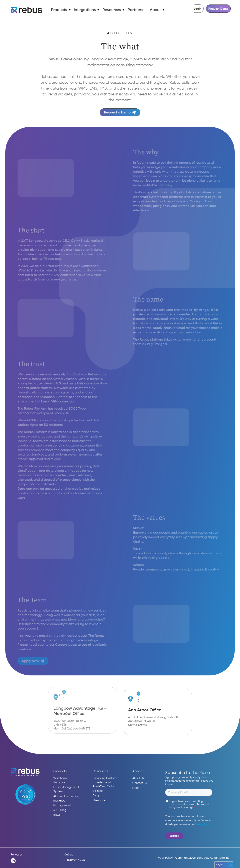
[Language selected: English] (224, 865)
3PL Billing (60, 810)
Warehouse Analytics (61, 780)
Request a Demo (120, 113)
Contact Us (139, 783)
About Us (138, 778)
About (155, 10)
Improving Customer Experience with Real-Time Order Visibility (106, 785)
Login (198, 9)
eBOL (57, 815)
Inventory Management (62, 803)
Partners (135, 10)
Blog (96, 796)
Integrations (85, 10)
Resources (112, 10)
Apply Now (32, 661)
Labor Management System (66, 789)
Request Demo (218, 9)
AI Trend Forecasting (66, 796)
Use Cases (100, 801)
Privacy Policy (164, 858)
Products (59, 10)
